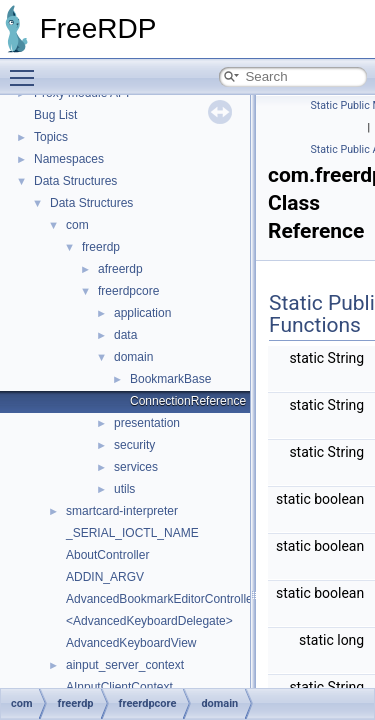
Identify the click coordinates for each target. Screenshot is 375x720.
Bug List (55, 115)
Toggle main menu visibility (27, 69)
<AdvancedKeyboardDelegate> (149, 621)
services (136, 467)
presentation (147, 423)
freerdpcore (128, 291)
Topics (51, 137)
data (125, 335)
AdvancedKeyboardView (131, 643)
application (142, 313)
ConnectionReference (188, 401)
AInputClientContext (119, 687)
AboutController (107, 555)
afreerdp (120, 269)
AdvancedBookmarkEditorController (161, 599)
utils (124, 489)
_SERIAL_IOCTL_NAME (132, 533)
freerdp (101, 247)
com (77, 225)
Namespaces (69, 159)
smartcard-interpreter (122, 511)
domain (133, 357)
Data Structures (75, 181)
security (134, 445)
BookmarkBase (170, 379)
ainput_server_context (125, 665)
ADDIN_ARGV (105, 577)
